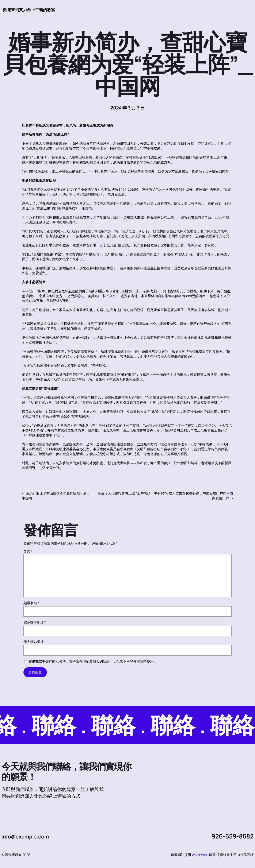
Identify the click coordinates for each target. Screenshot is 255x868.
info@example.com (29, 836)
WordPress (200, 855)
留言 (28, 552)
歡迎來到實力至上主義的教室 (33, 9)
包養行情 (154, 268)
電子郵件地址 (35, 623)
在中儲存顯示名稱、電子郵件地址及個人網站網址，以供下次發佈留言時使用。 (93, 662)
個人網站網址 (34, 642)
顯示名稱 (31, 603)
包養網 (44, 204)
